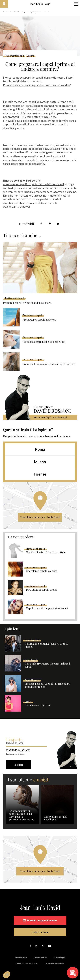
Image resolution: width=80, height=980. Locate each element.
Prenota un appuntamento (40, 920)
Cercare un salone (40, 958)
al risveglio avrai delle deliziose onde (25, 121)
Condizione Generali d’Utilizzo (27, 964)
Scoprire (19, 765)
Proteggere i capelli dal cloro (39, 320)
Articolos (13, 12)
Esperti (31, 56)
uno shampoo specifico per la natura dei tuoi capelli (34, 184)
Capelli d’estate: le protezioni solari (47, 608)
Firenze (40, 474)
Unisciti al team (40, 932)
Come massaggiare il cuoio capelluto (44, 342)
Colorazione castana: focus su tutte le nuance (46, 645)
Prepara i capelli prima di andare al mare (27, 303)
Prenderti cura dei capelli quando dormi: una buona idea (36, 85)
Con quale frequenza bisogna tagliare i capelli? (47, 665)
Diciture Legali (59, 958)
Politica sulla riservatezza (55, 964)
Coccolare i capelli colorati (42, 571)
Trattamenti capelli (14, 56)
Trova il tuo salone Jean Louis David (40, 517)
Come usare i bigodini (38, 705)
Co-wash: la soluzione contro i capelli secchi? (49, 364)
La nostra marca (21, 958)
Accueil (6, 12)
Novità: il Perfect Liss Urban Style (46, 552)
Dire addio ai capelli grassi (42, 590)
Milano (40, 462)
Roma (40, 449)
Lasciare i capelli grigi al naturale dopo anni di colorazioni (47, 685)
